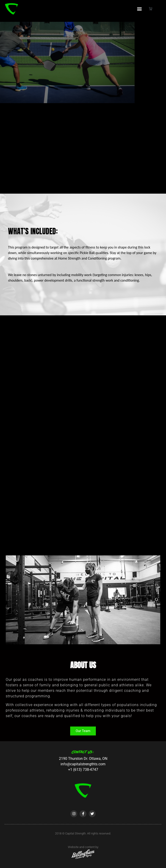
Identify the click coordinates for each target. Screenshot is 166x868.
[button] (140, 9)
